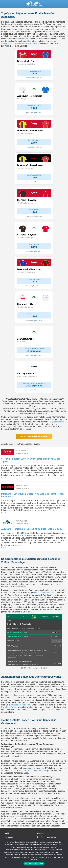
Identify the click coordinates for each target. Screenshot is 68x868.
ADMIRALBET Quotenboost (13, 43)
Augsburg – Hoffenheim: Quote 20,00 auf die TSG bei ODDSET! (33, 529)
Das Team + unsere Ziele (47, 837)
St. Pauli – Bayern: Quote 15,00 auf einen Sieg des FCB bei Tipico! (31, 460)
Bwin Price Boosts (9, 707)
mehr (4, 478)
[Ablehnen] (65, 853)
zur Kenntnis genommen (34, 864)
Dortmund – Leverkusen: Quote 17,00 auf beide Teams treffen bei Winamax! (32, 495)
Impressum (9, 837)
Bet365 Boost (32, 43)
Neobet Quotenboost (42, 593)
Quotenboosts (58, 422)
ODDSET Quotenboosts (36, 771)
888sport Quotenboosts (21, 705)
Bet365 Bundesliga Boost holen (34, 436)
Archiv (7, 833)
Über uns (41, 833)
